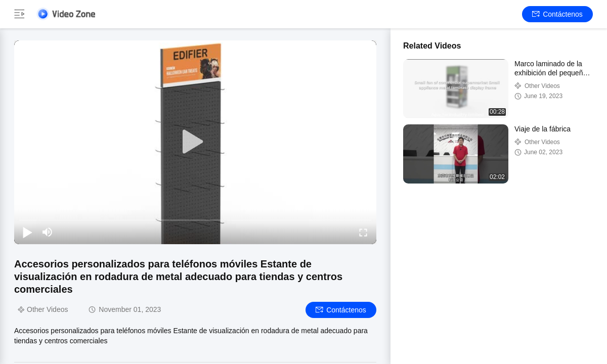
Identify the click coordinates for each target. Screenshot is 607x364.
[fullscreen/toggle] (363, 232)
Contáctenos (557, 14)
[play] (195, 142)
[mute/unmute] (48, 232)
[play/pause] (27, 232)
